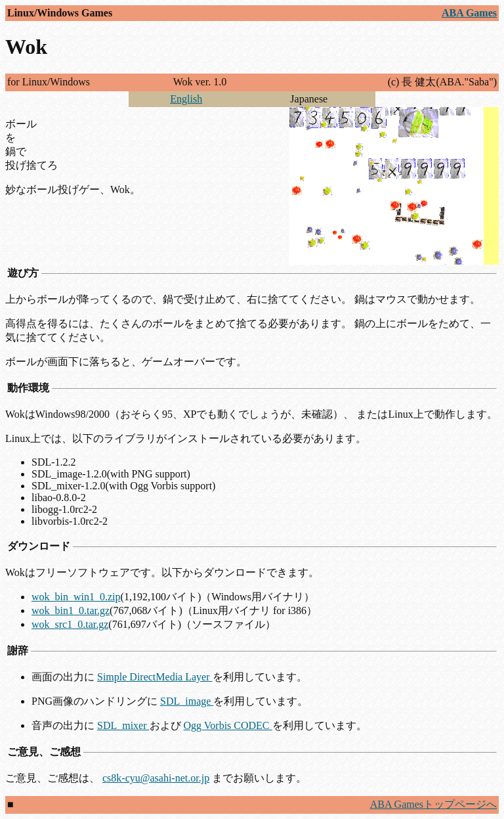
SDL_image (187, 701)
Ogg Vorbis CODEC (228, 725)
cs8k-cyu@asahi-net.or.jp (156, 778)
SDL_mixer (123, 725)
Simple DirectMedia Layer (155, 677)
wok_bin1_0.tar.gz (71, 610)
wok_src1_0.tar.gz (70, 624)
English (186, 99)
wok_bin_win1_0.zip (76, 597)
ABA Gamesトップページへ (433, 804)
